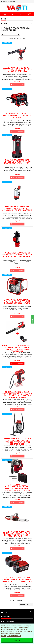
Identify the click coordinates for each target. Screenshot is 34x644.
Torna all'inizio (26, 604)
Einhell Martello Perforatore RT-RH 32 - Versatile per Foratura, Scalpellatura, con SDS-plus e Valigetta (17, 488)
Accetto (17, 640)
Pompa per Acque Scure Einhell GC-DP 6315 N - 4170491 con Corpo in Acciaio (17, 208)
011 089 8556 (12, 2)
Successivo (20, 601)
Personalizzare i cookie (14, 636)
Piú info (4, 636)
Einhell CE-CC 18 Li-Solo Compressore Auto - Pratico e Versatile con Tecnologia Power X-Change (17, 395)
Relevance (11, 34)
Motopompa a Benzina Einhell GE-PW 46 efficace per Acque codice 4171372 (17, 301)
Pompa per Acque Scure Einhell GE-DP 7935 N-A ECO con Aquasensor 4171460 (17, 162)
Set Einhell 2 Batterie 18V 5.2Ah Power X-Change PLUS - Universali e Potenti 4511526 (17, 579)
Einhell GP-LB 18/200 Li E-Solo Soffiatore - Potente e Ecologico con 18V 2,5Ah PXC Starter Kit (17, 348)
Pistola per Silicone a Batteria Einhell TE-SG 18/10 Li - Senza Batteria (17, 69)
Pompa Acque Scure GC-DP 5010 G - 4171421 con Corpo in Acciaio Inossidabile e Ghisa (17, 255)
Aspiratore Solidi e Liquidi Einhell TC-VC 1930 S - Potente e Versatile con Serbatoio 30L (17, 441)
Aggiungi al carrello (17, 85)
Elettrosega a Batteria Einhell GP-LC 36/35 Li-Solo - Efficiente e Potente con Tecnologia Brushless (17, 534)
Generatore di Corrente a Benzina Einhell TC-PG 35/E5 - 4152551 (17, 115)
